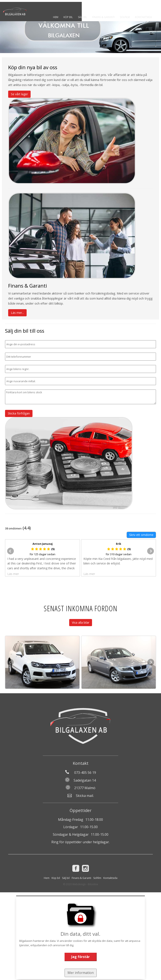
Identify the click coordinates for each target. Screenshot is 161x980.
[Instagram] (85, 868)
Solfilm (127, 17)
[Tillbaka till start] (17, 10)
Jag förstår (80, 957)
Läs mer (13, 574)
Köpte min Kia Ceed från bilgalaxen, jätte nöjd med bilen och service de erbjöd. (118, 561)
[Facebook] (76, 868)
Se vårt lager (19, 94)
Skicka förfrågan (19, 413)
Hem (58, 17)
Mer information (81, 973)
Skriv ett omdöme (141, 535)
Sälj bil (84, 17)
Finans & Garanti (105, 17)
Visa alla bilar (81, 622)
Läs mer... (17, 313)
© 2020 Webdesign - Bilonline (81, 884)
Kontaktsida (145, 17)
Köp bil (70, 17)
